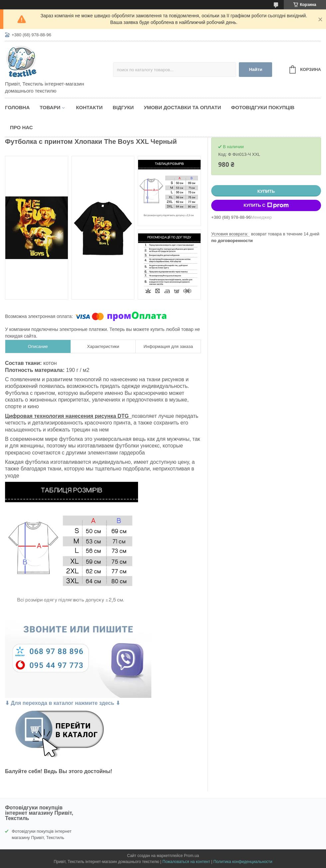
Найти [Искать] (255, 69)
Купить (266, 191)
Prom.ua (191, 856)
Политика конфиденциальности (243, 862)
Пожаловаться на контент (186, 862)
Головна (17, 107)
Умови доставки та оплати (182, 107)
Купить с (266, 205)
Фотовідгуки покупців (263, 107)
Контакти (89, 107)
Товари (50, 107)
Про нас (21, 127)
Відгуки (123, 107)
